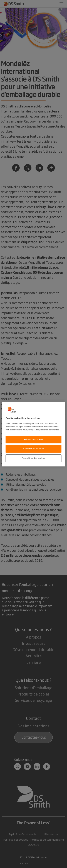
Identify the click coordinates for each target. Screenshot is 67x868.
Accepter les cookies (33, 449)
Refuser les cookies (34, 439)
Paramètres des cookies (33, 458)
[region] (33, 434)
